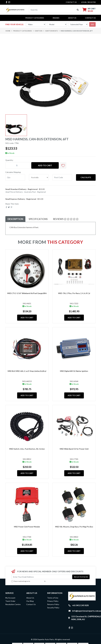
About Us (72, 18)
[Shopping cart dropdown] (89, 10)
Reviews (66, 219)
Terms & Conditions (37, 581)
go (92, 24)
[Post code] (62, 177)
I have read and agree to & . (33, 581)
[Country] (39, 177)
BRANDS (56, 18)
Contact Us (90, 18)
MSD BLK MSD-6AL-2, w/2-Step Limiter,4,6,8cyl (27, 371)
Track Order (10, 601)
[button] (63, 165)
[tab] (15, 219)
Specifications (38, 219)
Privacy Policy (50, 581)
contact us (71, 2)
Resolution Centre (13, 604)
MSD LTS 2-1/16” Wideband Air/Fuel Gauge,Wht (27, 293)
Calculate (86, 177)
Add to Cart (45, 165)
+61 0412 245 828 (80, 605)
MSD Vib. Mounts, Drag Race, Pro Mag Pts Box (74, 527)
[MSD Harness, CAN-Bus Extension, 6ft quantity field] (18, 165)
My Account (10, 598)
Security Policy (53, 608)
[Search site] (78, 10)
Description (15, 219)
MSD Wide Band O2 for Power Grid (74, 449)
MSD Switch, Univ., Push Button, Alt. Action (27, 449)
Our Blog (30, 601)
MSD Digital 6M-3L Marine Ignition (74, 371)
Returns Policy (53, 604)
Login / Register (88, 2)
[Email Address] (42, 577)
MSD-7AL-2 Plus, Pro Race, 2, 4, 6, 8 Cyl (74, 293)
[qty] (15, 177)
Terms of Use (53, 598)
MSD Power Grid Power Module (27, 527)
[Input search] (52, 10)
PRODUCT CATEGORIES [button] (35, 18)
